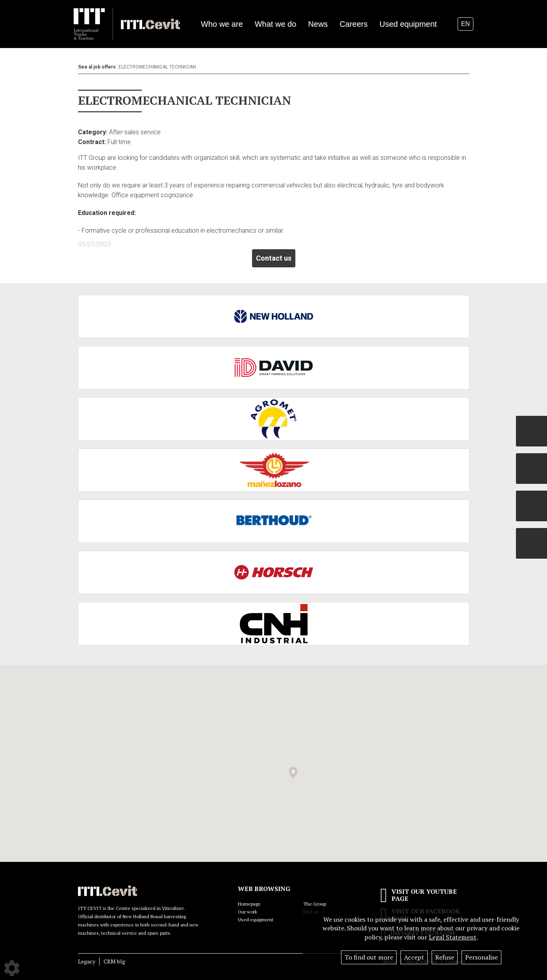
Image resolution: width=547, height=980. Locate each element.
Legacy (87, 961)
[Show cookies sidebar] (12, 968)
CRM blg (114, 961)
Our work (248, 912)
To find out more (369, 957)
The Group (315, 904)
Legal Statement (453, 937)
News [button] (318, 24)
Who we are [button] (222, 24)
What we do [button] (276, 24)
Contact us (274, 258)
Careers (353, 24)
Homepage (249, 904)
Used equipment (408, 24)
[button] (293, 773)
